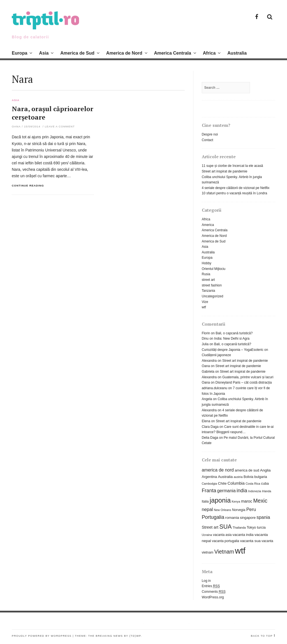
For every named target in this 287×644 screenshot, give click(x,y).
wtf (204, 307)
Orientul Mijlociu (214, 269)
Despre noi (210, 134)
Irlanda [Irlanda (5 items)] (267, 491)
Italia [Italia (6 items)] (205, 501)
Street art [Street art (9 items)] (210, 527)
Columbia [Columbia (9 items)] (236, 483)
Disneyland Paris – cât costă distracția (244, 382)
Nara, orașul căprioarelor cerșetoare (53, 113)
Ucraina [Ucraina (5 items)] (207, 535)
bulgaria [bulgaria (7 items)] (261, 477)
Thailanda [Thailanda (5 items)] (239, 528)
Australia (237, 53)
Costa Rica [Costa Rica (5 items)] (253, 484)
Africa (209, 53)
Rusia (206, 274)
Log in (206, 581)
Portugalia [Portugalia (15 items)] (213, 517)
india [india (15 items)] (242, 491)
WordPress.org (213, 597)
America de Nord (124, 53)
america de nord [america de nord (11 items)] (218, 470)
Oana (16, 126)
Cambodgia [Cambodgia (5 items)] (210, 484)
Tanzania (209, 291)
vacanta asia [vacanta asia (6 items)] (222, 535)
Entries (211, 586)
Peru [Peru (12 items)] (251, 509)
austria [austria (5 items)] (238, 477)
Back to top (262, 636)
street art (208, 280)
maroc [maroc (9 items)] (247, 501)
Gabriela (208, 372)
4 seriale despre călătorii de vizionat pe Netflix (236, 188)
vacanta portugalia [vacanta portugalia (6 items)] (225, 541)
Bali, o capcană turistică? (234, 333)
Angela (207, 399)
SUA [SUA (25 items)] (225, 527)
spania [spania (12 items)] (263, 517)
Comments (214, 592)
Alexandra (209, 361)
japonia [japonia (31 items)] (220, 500)
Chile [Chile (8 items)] (222, 483)
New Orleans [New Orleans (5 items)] (223, 510)
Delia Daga (210, 438)
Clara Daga (210, 427)
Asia (44, 53)
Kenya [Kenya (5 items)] (236, 501)
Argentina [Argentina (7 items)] (210, 477)
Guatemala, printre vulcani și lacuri (248, 377)
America (208, 225)
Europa (19, 53)
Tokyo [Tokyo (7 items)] (251, 527)
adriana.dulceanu (215, 388)
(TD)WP (135, 636)
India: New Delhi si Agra (232, 339)
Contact (208, 140)
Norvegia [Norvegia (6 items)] (239, 510)
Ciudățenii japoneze (216, 355)
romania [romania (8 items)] (232, 518)
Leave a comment (60, 126)
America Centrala (172, 53)
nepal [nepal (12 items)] (207, 509)
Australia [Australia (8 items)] (225, 477)
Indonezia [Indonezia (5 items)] (254, 491)
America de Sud (77, 53)
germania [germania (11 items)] (226, 491)
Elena (206, 421)
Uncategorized (213, 296)
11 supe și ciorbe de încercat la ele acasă (232, 166)
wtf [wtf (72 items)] (240, 551)
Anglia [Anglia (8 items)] (265, 470)
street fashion (212, 285)
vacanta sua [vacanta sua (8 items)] (250, 541)
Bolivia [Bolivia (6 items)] (248, 477)
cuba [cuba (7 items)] (265, 483)
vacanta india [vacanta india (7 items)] (243, 535)
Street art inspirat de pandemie (225, 171)
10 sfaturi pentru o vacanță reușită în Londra (234, 193)
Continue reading (28, 186)
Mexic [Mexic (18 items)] (260, 501)
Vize (205, 302)
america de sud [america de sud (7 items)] (247, 470)
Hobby (207, 263)
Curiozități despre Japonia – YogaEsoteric (233, 350)
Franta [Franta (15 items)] (209, 491)
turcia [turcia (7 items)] (261, 527)
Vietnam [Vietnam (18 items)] (224, 552)
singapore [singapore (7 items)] (248, 518)
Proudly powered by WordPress (42, 636)
